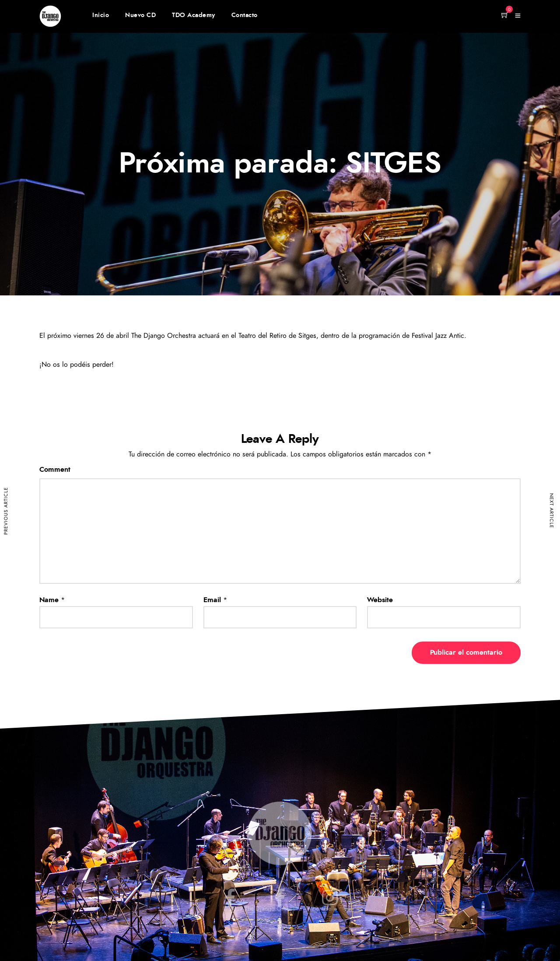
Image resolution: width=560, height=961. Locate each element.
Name (49, 600)
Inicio (101, 15)
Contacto (245, 15)
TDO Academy (194, 15)
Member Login (468, 16)
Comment (55, 470)
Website (380, 600)
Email (212, 600)
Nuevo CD (140, 15)
